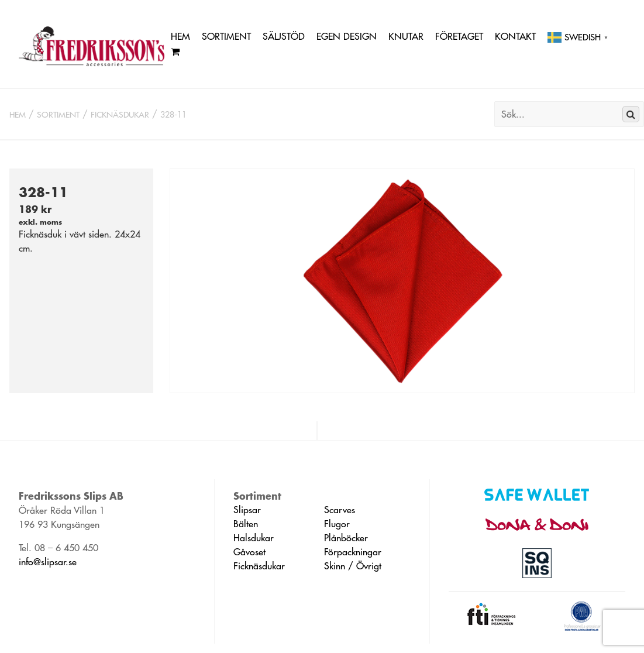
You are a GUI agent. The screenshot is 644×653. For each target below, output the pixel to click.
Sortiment (226, 36)
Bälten (246, 524)
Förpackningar (353, 552)
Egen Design (347, 36)
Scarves (340, 510)
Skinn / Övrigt (353, 566)
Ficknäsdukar (120, 115)
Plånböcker (346, 538)
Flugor (337, 524)
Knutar (406, 36)
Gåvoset (249, 552)
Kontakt (515, 36)
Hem (180, 36)
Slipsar (247, 510)
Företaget (459, 36)
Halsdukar (254, 538)
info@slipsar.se (48, 562)
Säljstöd (284, 36)
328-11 (173, 115)
